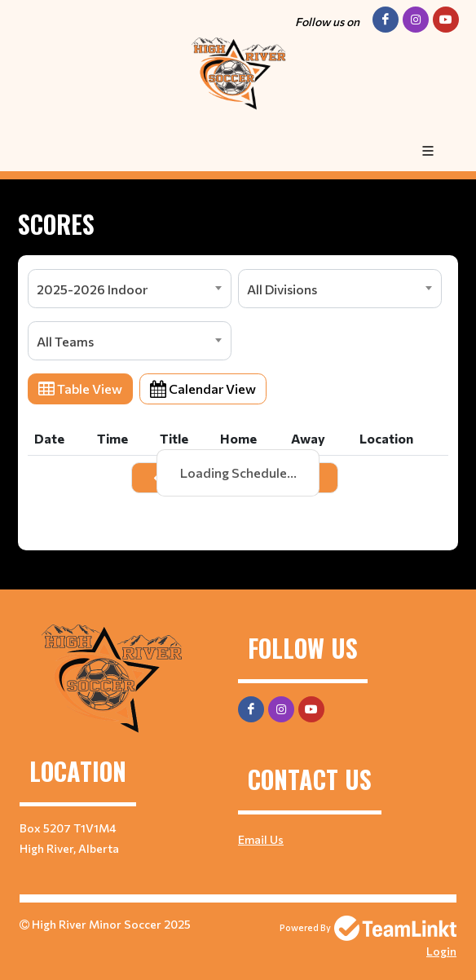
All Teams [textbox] (65, 341)
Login (441, 951)
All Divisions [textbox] (282, 289)
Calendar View (203, 388)
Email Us (261, 839)
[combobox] (130, 289)
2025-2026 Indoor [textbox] (92, 289)
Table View (80, 388)
